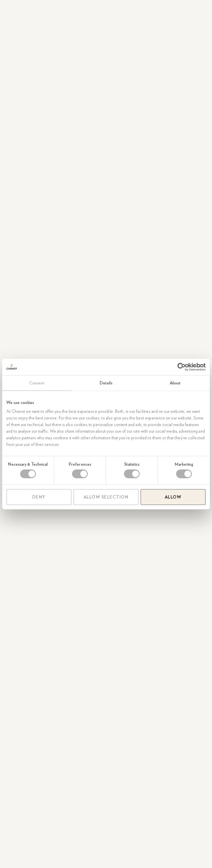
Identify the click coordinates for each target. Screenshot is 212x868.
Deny (39, 497)
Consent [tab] (37, 383)
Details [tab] (106, 383)
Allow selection (106, 497)
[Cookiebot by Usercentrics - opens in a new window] (181, 367)
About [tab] (175, 383)
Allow (173, 497)
